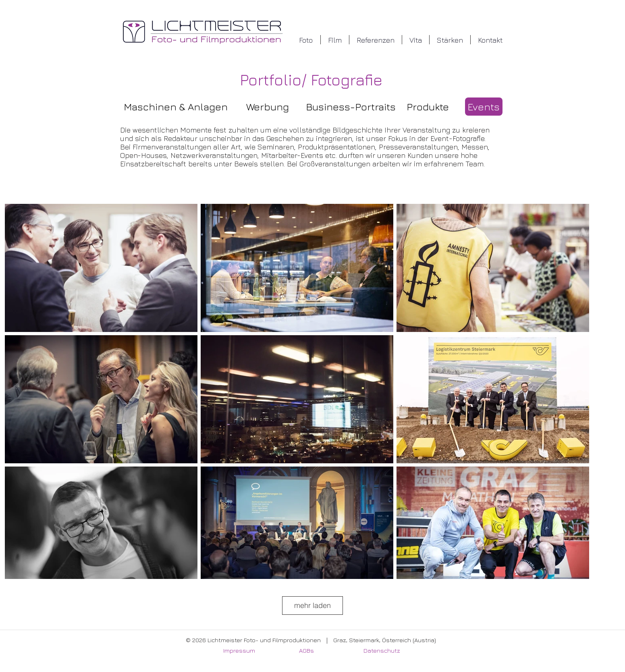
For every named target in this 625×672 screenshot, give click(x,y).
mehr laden (312, 605)
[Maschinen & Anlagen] (176, 107)
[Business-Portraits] (351, 107)
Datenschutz (382, 650)
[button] (306, 40)
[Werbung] (268, 107)
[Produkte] (428, 107)
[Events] (484, 107)
